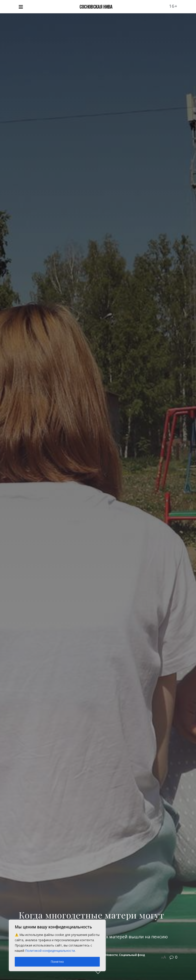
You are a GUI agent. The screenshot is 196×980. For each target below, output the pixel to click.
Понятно (57, 962)
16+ (173, 6)
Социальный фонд (132, 955)
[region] (57, 945)
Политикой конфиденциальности (50, 951)
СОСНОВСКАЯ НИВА (96, 7)
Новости (112, 955)
